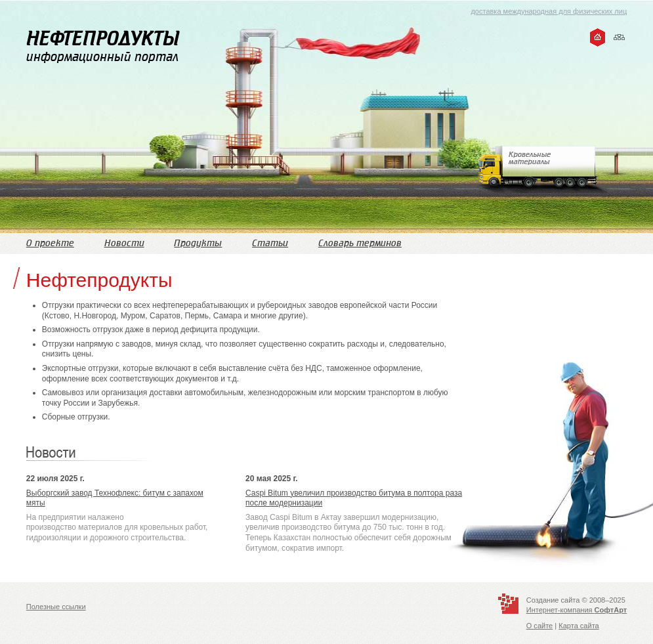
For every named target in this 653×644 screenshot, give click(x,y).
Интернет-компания (577, 610)
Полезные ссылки (56, 607)
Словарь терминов (360, 243)
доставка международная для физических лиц (549, 11)
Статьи (270, 243)
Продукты (198, 243)
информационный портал (103, 46)
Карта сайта (579, 626)
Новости (124, 243)
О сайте (540, 626)
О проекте (50, 243)
